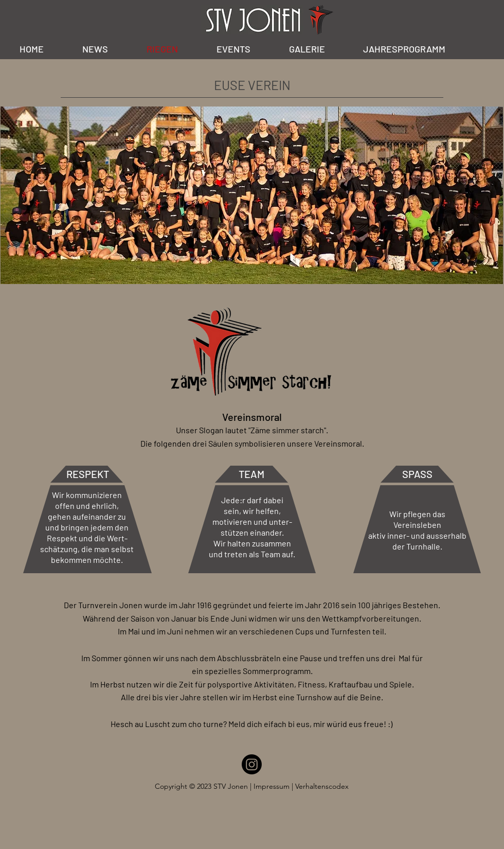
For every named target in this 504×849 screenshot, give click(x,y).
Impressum (273, 786)
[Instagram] (252, 764)
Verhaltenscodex (322, 786)
